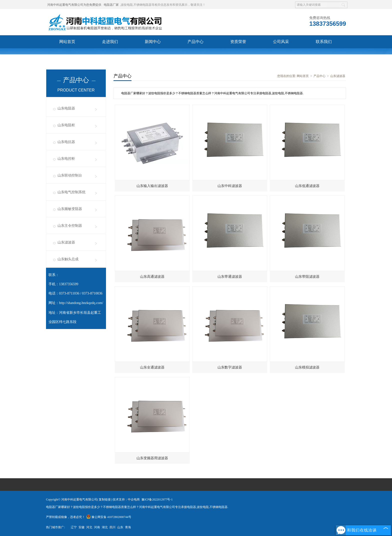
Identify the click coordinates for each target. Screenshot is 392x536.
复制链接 (105, 499)
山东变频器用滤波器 (152, 458)
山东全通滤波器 (152, 367)
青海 (128, 527)
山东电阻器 (66, 108)
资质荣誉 (238, 42)
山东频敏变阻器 (70, 209)
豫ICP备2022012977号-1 (157, 499)
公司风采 (281, 42)
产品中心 (195, 42)
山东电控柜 (66, 159)
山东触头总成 (68, 259)
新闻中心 (153, 42)
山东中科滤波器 (230, 186)
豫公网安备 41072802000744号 (109, 517)
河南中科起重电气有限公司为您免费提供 (74, 5)
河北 (89, 527)
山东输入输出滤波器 (152, 186)
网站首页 (67, 42)
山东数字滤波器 (230, 367)
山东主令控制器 (70, 226)
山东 (120, 527)
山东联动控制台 (70, 175)
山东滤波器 (66, 242)
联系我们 (324, 42)
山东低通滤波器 (307, 186)
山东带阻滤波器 (307, 277)
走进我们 (110, 42)
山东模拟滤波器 (307, 367)
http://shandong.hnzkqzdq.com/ (81, 303)
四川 (112, 527)
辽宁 (74, 527)
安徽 (81, 527)
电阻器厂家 (111, 5)
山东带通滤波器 (230, 277)
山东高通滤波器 (152, 277)
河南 (97, 527)
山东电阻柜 (66, 125)
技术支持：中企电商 (126, 499)
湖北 (105, 527)
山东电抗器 (66, 142)
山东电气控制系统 (71, 192)
